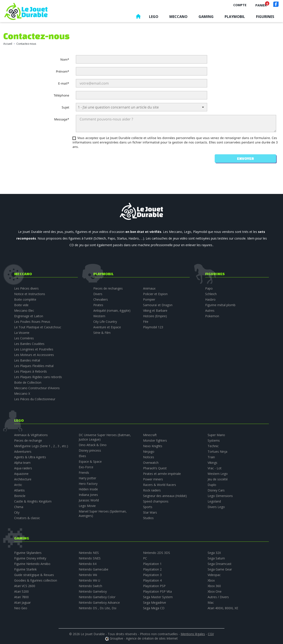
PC (145, 558)
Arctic (18, 485)
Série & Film (102, 333)
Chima (19, 507)
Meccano (178, 17)
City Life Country (105, 322)
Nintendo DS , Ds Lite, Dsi (98, 608)
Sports (148, 507)
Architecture (23, 479)
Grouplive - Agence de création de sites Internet (144, 638)
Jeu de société (218, 479)
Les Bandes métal (27, 360)
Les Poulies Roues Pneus (32, 322)
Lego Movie (87, 506)
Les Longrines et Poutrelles (34, 349)
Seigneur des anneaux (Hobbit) (165, 496)
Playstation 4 (152, 580)
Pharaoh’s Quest (155, 468)
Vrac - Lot (215, 468)
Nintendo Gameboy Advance (99, 602)
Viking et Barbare (155, 310)
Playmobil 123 (153, 327)
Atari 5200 (21, 591)
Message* (62, 119)
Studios (148, 518)
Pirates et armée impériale (162, 474)
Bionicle (20, 496)
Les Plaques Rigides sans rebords (38, 377)
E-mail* (64, 83)
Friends (84, 473)
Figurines (265, 17)
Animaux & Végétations (31, 435)
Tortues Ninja (217, 452)
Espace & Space (90, 461)
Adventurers (23, 452)
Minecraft (150, 435)
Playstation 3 (152, 575)
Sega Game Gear (220, 569)
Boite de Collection (28, 382)
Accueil (138, 17)
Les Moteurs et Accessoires (34, 355)
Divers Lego (216, 507)
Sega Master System (158, 597)
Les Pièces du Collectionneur (35, 399)
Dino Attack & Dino (93, 445)
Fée (146, 322)
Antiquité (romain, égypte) (112, 310)
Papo (209, 288)
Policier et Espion (155, 294)
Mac (211, 602)
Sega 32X (214, 553)
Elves (82, 456)
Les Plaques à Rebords (31, 371)
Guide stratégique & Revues (34, 575)
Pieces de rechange (28, 440)
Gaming (206, 17)
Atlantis (19, 490)
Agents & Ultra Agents (30, 457)
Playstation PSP (154, 586)
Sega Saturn (216, 558)
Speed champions (156, 501)
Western (99, 316)
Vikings (212, 463)
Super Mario (216, 435)
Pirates (98, 305)
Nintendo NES (89, 553)
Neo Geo (21, 608)
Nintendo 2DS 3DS (157, 553)
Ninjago (149, 452)
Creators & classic (27, 518)
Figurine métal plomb (220, 305)
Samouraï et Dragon (158, 305)
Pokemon (212, 316)
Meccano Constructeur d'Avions (37, 388)
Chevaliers (101, 299)
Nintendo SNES (90, 558)
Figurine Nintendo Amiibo (32, 564)
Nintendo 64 (88, 564)
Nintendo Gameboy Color (97, 597)
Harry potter (87, 478)
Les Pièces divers (26, 288)
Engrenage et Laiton (29, 316)
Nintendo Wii (88, 575)
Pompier (149, 299)
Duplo (212, 485)
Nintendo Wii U (89, 580)
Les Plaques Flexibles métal (34, 366)
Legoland (214, 501)
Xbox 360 (214, 586)
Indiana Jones (88, 495)
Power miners (153, 479)
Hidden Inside (88, 489)
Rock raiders (152, 490)
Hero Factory (88, 484)
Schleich (211, 294)
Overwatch (151, 463)
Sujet (65, 107)
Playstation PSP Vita (157, 591)
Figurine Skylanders (28, 553)
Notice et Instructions (30, 294)
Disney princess (90, 450)
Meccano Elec (24, 310)
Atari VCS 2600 (25, 586)
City (17, 512)
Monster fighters (155, 440)
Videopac (214, 575)
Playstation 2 (152, 569)
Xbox (211, 580)
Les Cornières (24, 338)
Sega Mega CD (154, 608)
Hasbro (210, 299)
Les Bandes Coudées (29, 344)
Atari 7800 (21, 597)
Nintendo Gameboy (93, 591)
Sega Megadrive (155, 602)
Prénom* (63, 71)
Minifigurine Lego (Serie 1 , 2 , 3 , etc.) (41, 446)
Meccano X (22, 394)
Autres (210, 310)
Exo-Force (86, 467)
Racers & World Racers (160, 485)
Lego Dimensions (220, 496)
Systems (214, 440)
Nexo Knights (153, 446)
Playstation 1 (152, 564)
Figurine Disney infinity (30, 558)
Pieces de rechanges (108, 288)
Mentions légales (193, 634)
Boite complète (25, 299)
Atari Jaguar (22, 602)
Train (211, 457)
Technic (213, 446)
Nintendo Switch (90, 586)
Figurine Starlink (25, 569)
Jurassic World (89, 500)
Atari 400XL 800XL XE (223, 608)
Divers (98, 294)
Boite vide (21, 305)
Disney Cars (216, 490)
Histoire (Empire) (155, 316)
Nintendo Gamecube (94, 569)
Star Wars (150, 512)
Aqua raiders (23, 468)
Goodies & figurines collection (36, 580)
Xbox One (215, 591)
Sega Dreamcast (220, 564)
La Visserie (22, 333)
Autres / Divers (218, 597)
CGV (211, 634)
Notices (149, 457)
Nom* (65, 59)
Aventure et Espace (107, 327)
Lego (154, 17)
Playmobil (235, 17)
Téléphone (61, 95)
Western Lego (218, 474)
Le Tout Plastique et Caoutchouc (38, 327)
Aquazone (21, 474)
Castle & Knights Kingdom (33, 501)
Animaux (149, 288)
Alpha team (22, 463)
